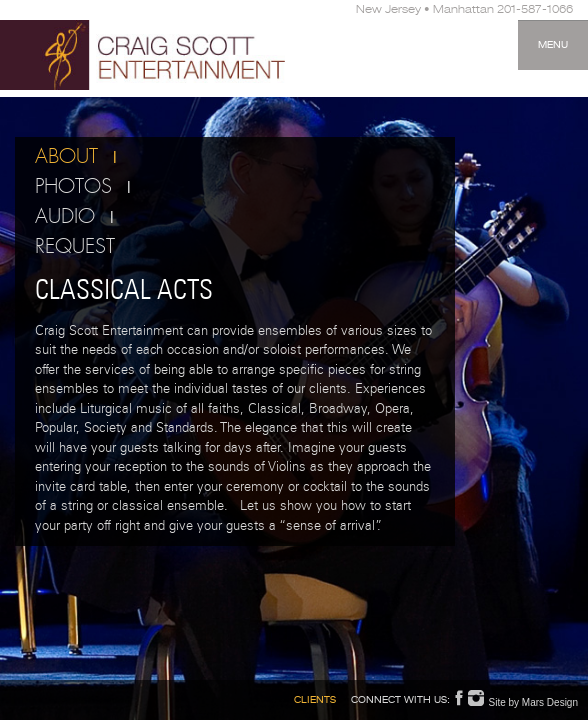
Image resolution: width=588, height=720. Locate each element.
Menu (553, 46)
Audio (65, 217)
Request (75, 247)
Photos (73, 187)
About (66, 157)
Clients (315, 701)
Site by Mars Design (533, 702)
